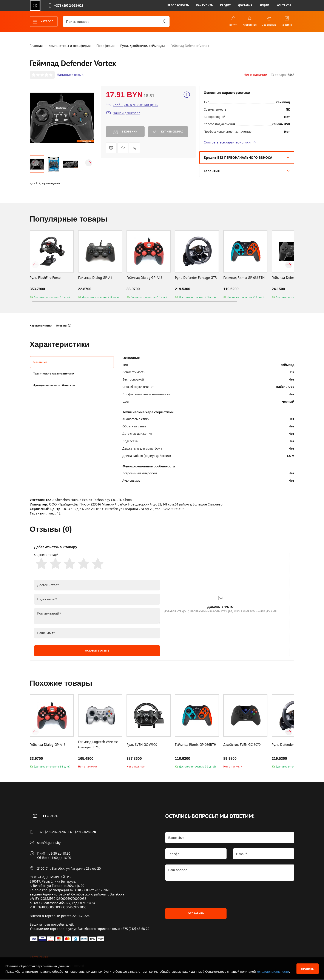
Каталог (42, 22)
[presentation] (198, 895)
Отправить (196, 914)
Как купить (204, 5)
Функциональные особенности (54, 385)
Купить (168, 132)
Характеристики (41, 326)
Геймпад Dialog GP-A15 (144, 278)
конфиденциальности (273, 972)
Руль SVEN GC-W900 (142, 745)
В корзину (125, 132)
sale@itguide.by (49, 843)
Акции (264, 5)
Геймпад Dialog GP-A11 (96, 278)
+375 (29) (51, 833)
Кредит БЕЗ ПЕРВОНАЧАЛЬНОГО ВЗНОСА (247, 158)
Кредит (225, 5)
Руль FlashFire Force (45, 278)
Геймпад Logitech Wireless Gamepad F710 (98, 745)
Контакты (284, 5)
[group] (62, 118)
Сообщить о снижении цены (132, 105)
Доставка (245, 5)
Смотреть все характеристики (230, 142)
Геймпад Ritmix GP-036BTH (244, 278)
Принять (308, 969)
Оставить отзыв (97, 651)
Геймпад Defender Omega (292, 278)
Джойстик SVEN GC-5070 (242, 745)
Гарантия (247, 171)
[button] (35, 163)
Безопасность (178, 5)
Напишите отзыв (70, 75)
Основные (40, 362)
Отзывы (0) (64, 326)
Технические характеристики (54, 374)
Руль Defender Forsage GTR (196, 278)
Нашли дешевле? (123, 113)
